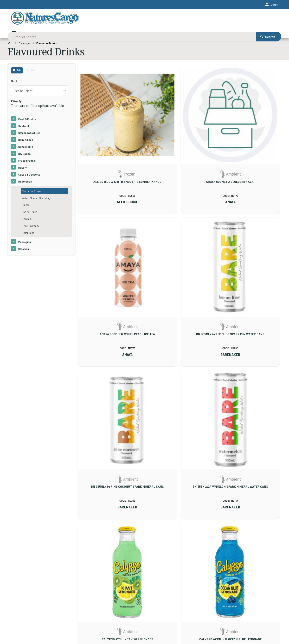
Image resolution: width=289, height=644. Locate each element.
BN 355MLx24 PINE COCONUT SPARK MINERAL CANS (179, 267)
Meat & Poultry (27, 121)
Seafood (24, 127)
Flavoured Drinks (32, 193)
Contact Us (19, 617)
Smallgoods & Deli (29, 134)
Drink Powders (30, 227)
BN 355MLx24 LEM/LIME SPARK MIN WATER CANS (110, 267)
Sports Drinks (29, 213)
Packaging (25, 243)
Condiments (26, 148)
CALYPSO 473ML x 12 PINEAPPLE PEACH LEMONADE (110, 503)
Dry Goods (24, 155)
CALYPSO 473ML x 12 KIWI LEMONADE (110, 383)
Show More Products (181, 551)
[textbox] (126, 19)
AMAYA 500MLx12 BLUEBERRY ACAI (179, 147)
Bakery (22, 169)
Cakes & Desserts (29, 176)
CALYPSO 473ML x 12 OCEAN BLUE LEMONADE (179, 385)
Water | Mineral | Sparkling (36, 200)
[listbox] (40, 92)
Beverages (25, 183)
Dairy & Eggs (26, 141)
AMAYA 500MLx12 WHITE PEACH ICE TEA (247, 147)
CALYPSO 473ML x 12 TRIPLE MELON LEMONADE (247, 503)
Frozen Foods (27, 162)
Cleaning (24, 250)
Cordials (27, 220)
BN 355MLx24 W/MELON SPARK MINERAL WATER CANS (247, 267)
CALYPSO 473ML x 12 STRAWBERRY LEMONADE (179, 503)
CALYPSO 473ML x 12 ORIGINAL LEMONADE (247, 383)
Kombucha (28, 234)
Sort (14, 83)
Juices (26, 206)
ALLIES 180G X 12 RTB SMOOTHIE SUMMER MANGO (110, 149)
